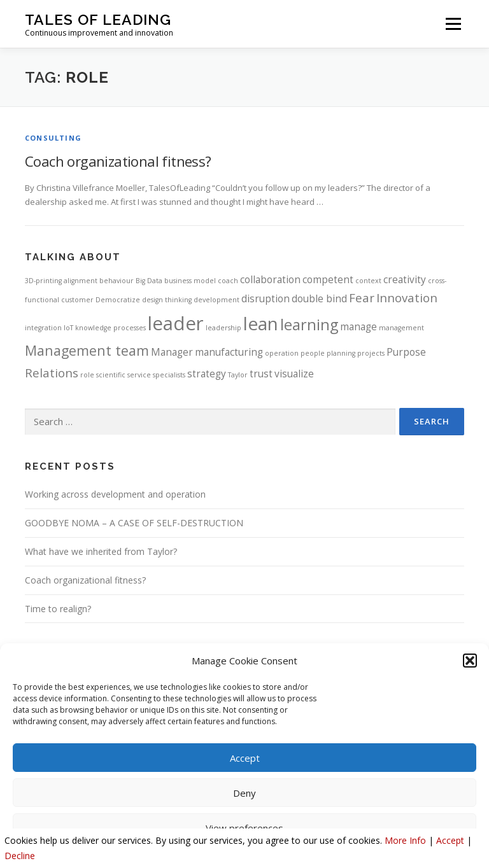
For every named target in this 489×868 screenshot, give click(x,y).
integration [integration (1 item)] (43, 328)
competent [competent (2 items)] (328, 279)
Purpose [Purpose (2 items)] (406, 352)
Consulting (53, 138)
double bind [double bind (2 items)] (319, 298)
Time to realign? (58, 609)
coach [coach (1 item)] (228, 281)
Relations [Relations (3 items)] (52, 373)
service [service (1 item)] (139, 375)
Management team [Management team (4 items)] (87, 350)
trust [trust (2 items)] (261, 374)
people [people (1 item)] (313, 353)
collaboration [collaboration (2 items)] (270, 279)
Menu (453, 24)
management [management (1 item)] (401, 328)
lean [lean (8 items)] (261, 323)
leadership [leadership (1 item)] (223, 328)
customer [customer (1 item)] (77, 300)
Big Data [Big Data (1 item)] (149, 281)
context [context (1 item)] (368, 281)
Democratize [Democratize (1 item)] (118, 300)
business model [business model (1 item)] (190, 281)
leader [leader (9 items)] (176, 323)
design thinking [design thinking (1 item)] (167, 300)
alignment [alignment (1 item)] (81, 281)
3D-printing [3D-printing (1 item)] (43, 281)
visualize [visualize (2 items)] (294, 374)
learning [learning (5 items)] (309, 325)
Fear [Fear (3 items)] (362, 297)
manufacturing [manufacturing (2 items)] (229, 352)
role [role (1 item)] (87, 375)
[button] (470, 661)
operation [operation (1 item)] (282, 353)
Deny (244, 793)
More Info (405, 840)
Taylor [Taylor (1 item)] (238, 375)
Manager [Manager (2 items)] (172, 352)
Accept (245, 758)
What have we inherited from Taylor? (101, 551)
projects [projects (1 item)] (371, 353)
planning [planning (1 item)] (341, 353)
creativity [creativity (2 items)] (405, 279)
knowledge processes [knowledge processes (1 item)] (110, 328)
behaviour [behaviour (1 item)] (117, 281)
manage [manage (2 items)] (358, 326)
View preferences (244, 828)
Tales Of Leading (98, 19)
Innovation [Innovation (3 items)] (407, 297)
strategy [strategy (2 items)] (207, 374)
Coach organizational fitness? (120, 161)
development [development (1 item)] (216, 300)
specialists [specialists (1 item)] (169, 375)
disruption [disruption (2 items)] (266, 298)
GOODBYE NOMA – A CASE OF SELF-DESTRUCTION (134, 523)
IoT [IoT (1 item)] (68, 328)
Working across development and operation (115, 494)
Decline (20, 856)
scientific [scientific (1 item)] (111, 375)
